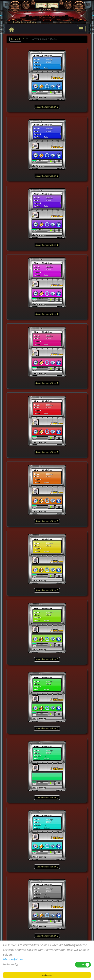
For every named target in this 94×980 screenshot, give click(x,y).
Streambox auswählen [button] (47, 107)
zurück (15, 39)
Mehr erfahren (13, 959)
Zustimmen (47, 975)
